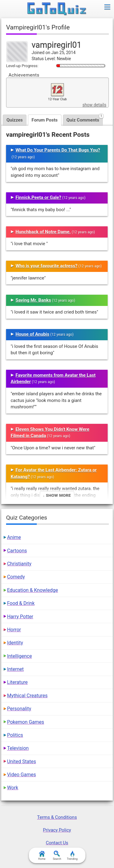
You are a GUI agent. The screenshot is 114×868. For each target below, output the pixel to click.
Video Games (21, 775)
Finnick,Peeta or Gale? (38, 197)
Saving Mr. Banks (33, 300)
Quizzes (15, 120)
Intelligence (19, 656)
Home (42, 856)
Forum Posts (45, 120)
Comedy (16, 577)
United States (21, 762)
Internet (15, 669)
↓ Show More (57, 495)
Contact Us (57, 843)
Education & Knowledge (33, 590)
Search (57, 856)
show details (94, 105)
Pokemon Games (26, 722)
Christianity (19, 564)
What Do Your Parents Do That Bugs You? (58, 150)
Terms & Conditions (57, 817)
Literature (17, 682)
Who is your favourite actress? (47, 266)
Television (18, 748)
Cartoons (17, 551)
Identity (15, 643)
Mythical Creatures (27, 696)
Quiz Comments (85, 119)
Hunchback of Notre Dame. (43, 232)
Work (13, 788)
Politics (15, 735)
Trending (72, 856)
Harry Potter (20, 617)
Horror (14, 630)
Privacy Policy (57, 830)
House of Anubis (32, 334)
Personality (19, 709)
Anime (14, 537)
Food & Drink (21, 603)
